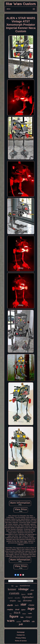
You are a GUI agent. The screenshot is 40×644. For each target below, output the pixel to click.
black (17, 613)
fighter (23, 610)
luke (22, 617)
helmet (24, 614)
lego (31, 609)
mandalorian (25, 586)
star (23, 604)
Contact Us (21, 635)
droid (17, 609)
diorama (27, 600)
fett (12, 586)
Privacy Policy (21, 638)
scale (30, 594)
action (19, 622)
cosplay (10, 609)
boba (11, 614)
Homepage (21, 632)
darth (10, 605)
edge (17, 586)
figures (23, 594)
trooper (29, 617)
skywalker (17, 598)
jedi (21, 624)
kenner (12, 589)
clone (31, 605)
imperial (10, 598)
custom (14, 593)
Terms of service (21, 641)
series (26, 621)
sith (33, 621)
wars (11, 621)
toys (19, 601)
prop (32, 590)
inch (17, 605)
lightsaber (28, 597)
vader (30, 613)
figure (14, 616)
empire (13, 601)
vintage (23, 589)
